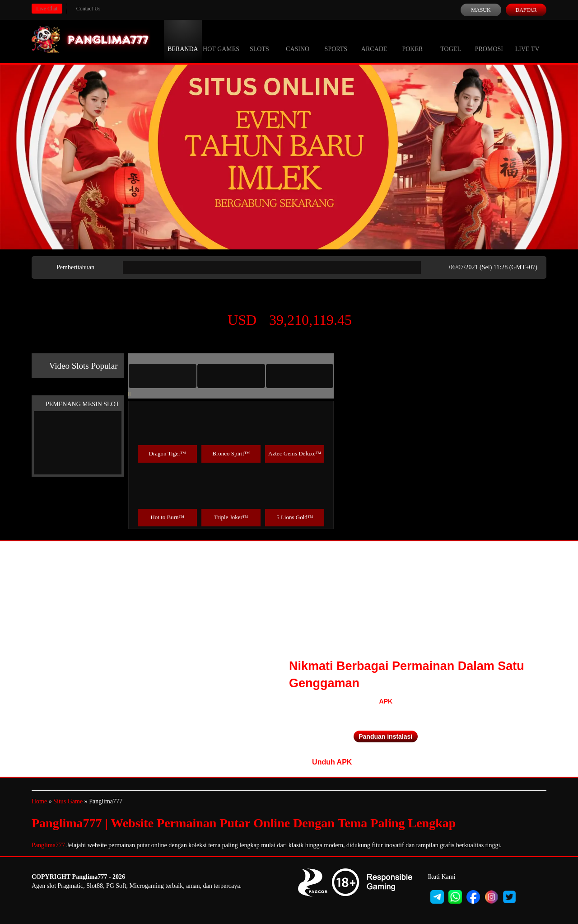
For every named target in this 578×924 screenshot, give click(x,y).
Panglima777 (48, 845)
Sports (336, 41)
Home (39, 801)
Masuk (481, 10)
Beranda (183, 41)
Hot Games (221, 41)
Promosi (489, 41)
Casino (298, 41)
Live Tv (527, 41)
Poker (412, 41)
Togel (451, 41)
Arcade (374, 41)
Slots (259, 41)
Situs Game (68, 801)
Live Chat (47, 9)
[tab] (163, 376)
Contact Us (89, 9)
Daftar (526, 10)
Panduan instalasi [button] (385, 736)
